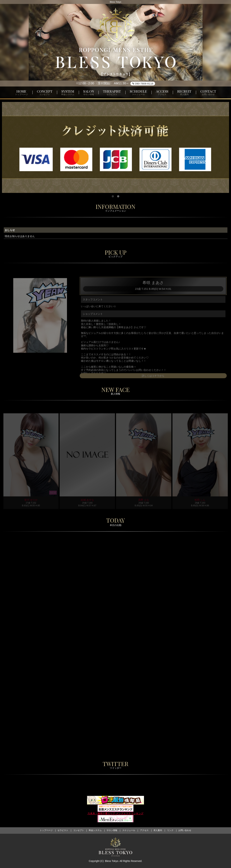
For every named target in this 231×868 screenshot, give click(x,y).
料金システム (95, 830)
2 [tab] (118, 196)
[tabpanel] (116, 148)
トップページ (46, 830)
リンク (170, 830)
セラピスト (63, 830)
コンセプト (79, 830)
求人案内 (158, 830)
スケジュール (129, 830)
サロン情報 (112, 830)
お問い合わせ (185, 830)
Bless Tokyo (112, 861)
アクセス (144, 830)
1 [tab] (113, 196)
